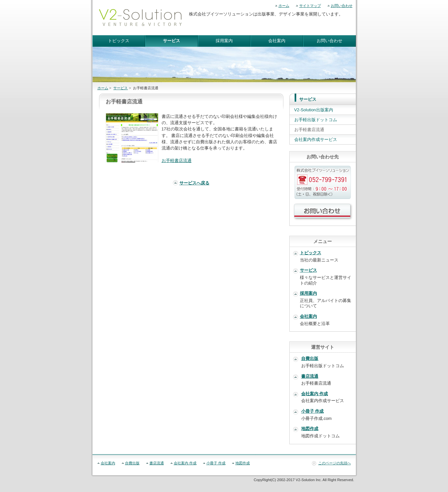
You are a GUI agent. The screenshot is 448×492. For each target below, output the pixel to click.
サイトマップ (310, 6)
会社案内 (277, 41)
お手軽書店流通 (177, 161)
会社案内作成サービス (316, 139)
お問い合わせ (342, 6)
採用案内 (224, 41)
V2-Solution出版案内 (314, 110)
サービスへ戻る (194, 183)
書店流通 (310, 376)
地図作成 (310, 429)
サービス (171, 41)
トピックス (119, 41)
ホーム (284, 6)
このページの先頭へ (335, 463)
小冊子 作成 (313, 411)
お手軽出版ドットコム (316, 120)
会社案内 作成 (315, 394)
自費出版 (310, 358)
